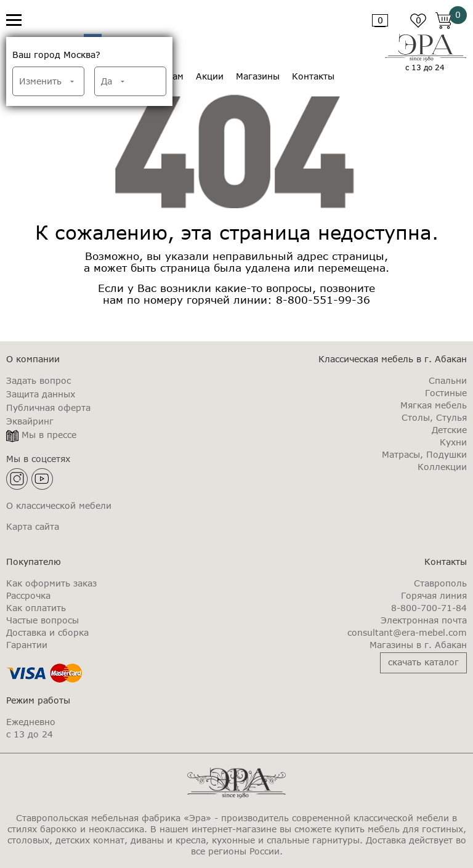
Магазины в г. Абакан (418, 645)
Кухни (453, 442)
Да (107, 81)
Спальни (448, 381)
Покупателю (34, 562)
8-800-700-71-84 (429, 608)
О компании (33, 359)
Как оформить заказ (51, 583)
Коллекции (442, 467)
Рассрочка (28, 596)
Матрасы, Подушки (424, 455)
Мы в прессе (49, 435)
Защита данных (41, 394)
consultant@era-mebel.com (407, 633)
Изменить (40, 81)
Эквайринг (30, 421)
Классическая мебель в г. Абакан (393, 359)
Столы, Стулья (434, 418)
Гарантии (27, 645)
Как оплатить (36, 608)
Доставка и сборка (47, 633)
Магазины (258, 76)
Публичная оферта (48, 408)
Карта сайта (33, 527)
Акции (210, 76)
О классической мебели (59, 506)
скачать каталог (423, 662)
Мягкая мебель (434, 405)
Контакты (313, 76)
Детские (449, 430)
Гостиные (446, 393)
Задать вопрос (38, 381)
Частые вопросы (42, 620)
